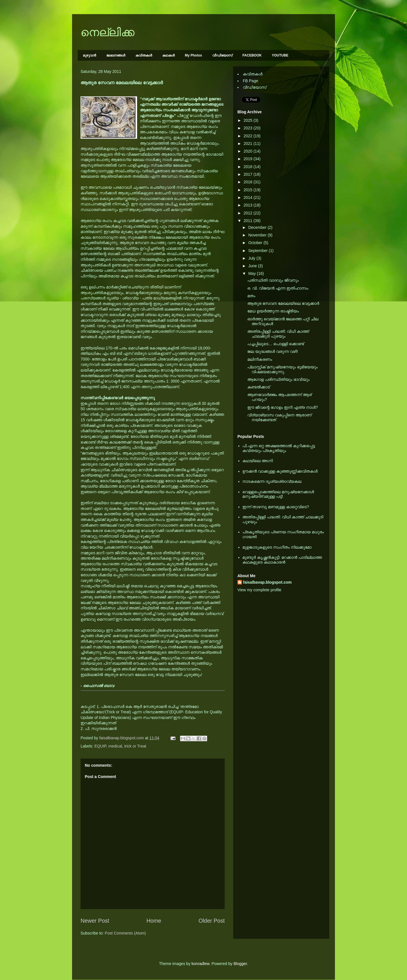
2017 (249, 174)
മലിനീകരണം (260, 359)
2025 (249, 120)
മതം (251, 296)
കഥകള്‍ (168, 55)
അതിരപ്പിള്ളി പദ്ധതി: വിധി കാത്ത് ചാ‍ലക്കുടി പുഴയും (278, 334)
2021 (249, 144)
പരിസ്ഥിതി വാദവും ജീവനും (273, 280)
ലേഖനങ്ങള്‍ (116, 55)
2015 (249, 190)
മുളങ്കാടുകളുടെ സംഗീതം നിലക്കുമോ (277, 547)
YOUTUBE (280, 55)
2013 (249, 205)
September (258, 251)
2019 (249, 159)
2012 (249, 213)
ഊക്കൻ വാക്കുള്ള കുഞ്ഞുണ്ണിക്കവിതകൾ (280, 471)
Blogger (240, 964)
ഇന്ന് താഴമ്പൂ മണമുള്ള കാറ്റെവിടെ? (276, 507)
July (252, 258)
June (253, 266)
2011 (249, 221)
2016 (249, 182)
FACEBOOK (252, 55)
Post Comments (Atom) (125, 933)
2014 (249, 197)
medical (115, 746)
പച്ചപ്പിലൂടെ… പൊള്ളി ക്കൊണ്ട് (276, 344)
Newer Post (95, 921)
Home (154, 921)
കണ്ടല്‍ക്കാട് (259, 387)
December (258, 227)
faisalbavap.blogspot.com (267, 582)
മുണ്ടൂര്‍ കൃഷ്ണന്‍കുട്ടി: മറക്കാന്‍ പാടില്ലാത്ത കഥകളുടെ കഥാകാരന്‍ (282, 560)
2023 (249, 128)
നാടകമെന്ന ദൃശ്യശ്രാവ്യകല (272, 481)
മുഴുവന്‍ (89, 55)
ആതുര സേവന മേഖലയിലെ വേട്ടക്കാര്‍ (283, 303)
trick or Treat (135, 746)
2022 (249, 136)
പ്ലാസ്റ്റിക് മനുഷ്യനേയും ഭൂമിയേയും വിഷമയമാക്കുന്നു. (282, 369)
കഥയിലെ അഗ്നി (258, 461)
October (256, 243)
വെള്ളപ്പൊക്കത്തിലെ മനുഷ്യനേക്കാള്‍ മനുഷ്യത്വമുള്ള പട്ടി (278, 494)
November (258, 235)
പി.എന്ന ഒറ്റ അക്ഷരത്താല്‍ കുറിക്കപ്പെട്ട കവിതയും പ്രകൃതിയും (279, 448)
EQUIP (100, 746)
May (252, 273)
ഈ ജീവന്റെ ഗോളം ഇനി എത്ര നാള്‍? (283, 407)
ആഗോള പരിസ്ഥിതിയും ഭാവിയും (278, 379)
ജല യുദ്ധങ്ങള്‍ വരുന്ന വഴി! (273, 351)
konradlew (201, 964)
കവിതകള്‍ (144, 55)
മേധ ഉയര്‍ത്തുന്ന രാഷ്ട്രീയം (273, 311)
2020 (249, 151)
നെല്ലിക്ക (108, 32)
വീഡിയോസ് (222, 55)
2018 (249, 167)
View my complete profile (259, 590)
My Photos (193, 55)
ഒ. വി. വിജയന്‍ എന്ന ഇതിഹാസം (278, 288)
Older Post (212, 921)
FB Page (250, 81)
